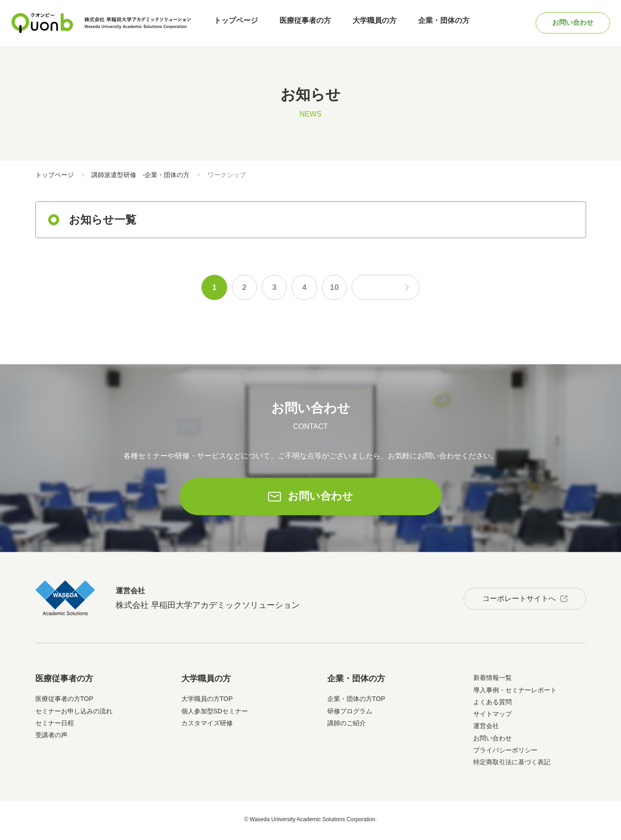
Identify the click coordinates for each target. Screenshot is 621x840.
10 (331, 289)
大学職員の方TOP (207, 701)
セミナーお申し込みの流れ (74, 713)
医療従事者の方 (303, 23)
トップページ (237, 23)
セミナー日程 (55, 725)
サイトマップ (492, 716)
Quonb (42, 23)
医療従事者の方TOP (64, 701)
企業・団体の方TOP (356, 701)
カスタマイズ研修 (207, 725)
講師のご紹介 (347, 725)
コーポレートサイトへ (516, 599)
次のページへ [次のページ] (389, 288)
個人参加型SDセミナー (215, 713)
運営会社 (486, 728)
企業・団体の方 (435, 23)
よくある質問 (492, 704)
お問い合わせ (569, 23)
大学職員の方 (369, 23)
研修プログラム (350, 713)
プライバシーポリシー (505, 752)
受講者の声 (51, 737)
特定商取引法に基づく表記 (512, 764)
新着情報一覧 (492, 680)
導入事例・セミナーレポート (515, 692)
